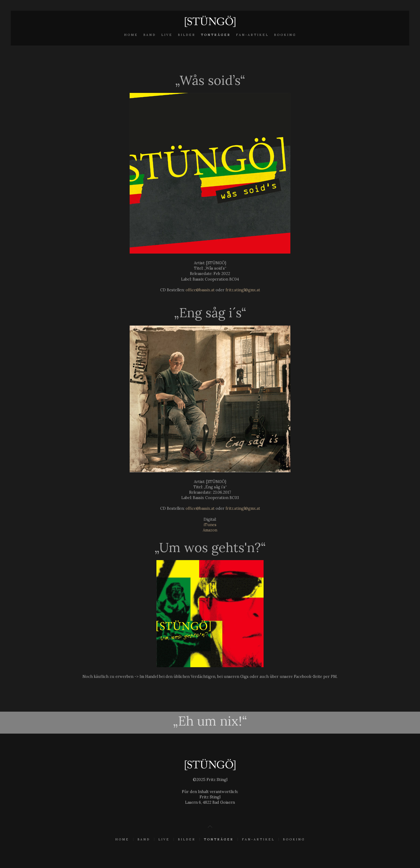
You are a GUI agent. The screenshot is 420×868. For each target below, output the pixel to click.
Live (167, 35)
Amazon (210, 530)
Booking (285, 35)
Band (150, 35)
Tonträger (216, 35)
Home (131, 35)
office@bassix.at (200, 290)
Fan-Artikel (252, 35)
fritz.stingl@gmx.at (243, 290)
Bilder (187, 35)
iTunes (210, 525)
